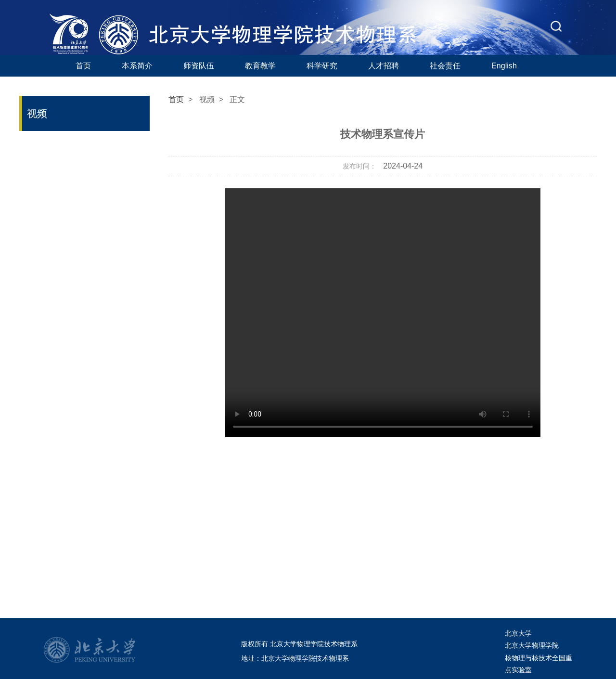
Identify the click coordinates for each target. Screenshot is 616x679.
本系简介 (137, 65)
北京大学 (518, 633)
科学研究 (322, 65)
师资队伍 (199, 65)
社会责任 (445, 65)
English (504, 65)
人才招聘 (384, 65)
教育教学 (260, 65)
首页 (83, 65)
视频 (207, 99)
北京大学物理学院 (532, 645)
